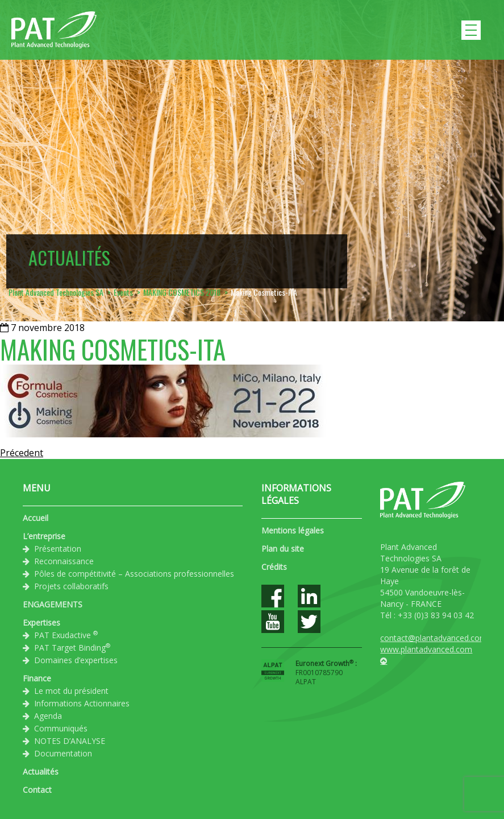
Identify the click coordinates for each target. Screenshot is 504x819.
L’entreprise (44, 536)
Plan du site (283, 549)
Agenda (48, 716)
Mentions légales (293, 530)
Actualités (41, 772)
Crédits (274, 567)
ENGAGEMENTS (53, 604)
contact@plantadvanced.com (434, 638)
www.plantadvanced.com (426, 649)
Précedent (22, 453)
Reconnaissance (64, 561)
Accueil (36, 518)
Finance (37, 678)
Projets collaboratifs (71, 586)
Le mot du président (71, 691)
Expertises (41, 622)
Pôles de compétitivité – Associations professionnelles (134, 574)
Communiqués (61, 728)
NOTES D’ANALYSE (70, 741)
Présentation (58, 549)
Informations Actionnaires (82, 703)
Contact (37, 790)
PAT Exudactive (66, 635)
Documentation (63, 753)
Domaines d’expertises (76, 660)
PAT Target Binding (72, 647)
